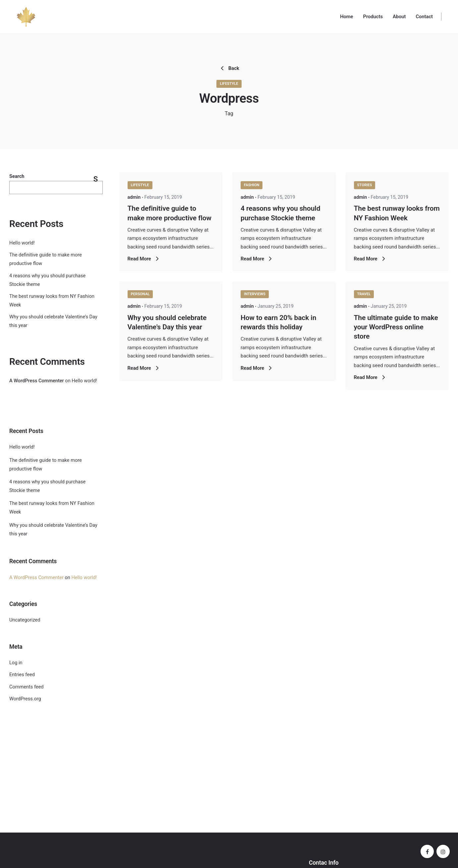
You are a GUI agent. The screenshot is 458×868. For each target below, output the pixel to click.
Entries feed (22, 675)
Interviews (255, 294)
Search (17, 176)
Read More (144, 259)
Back (229, 68)
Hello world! (22, 243)
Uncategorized (25, 620)
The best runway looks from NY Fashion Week (52, 508)
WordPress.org (25, 699)
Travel (364, 294)
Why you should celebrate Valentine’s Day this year (53, 530)
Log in (16, 663)
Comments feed (26, 687)
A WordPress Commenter (37, 381)
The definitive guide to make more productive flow (46, 465)
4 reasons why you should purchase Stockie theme (47, 486)
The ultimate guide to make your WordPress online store (396, 327)
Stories (365, 185)
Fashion (252, 185)
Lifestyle (229, 84)
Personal (140, 294)
